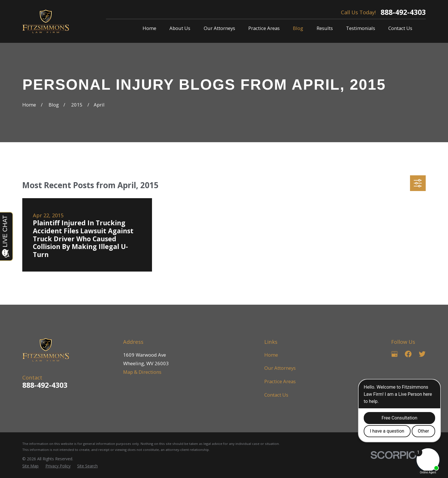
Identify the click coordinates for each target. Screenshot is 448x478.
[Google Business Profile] (394, 354)
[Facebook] (408, 354)
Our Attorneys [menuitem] (219, 28)
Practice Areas (280, 381)
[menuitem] (30, 466)
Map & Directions (142, 372)
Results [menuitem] (325, 28)
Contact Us (276, 395)
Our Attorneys (280, 368)
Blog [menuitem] (298, 28)
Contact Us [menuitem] (400, 28)
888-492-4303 (403, 12)
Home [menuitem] (149, 28)
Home (271, 355)
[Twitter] (422, 354)
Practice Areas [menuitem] (264, 28)
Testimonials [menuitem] (361, 28)
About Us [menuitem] (180, 28)
